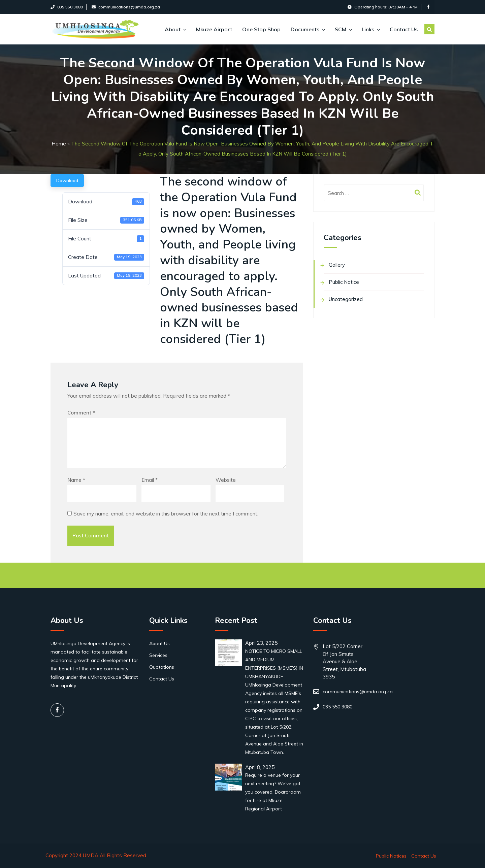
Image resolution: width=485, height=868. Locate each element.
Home (59, 144)
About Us (159, 643)
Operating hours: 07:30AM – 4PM (383, 7)
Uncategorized (346, 299)
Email (150, 480)
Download (67, 180)
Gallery (337, 265)
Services (158, 655)
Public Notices (391, 856)
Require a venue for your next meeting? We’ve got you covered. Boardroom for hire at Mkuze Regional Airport (273, 792)
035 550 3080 (67, 7)
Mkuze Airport (214, 29)
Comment (81, 413)
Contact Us (404, 29)
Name (76, 480)
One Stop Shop (261, 29)
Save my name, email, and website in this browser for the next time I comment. (166, 514)
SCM (343, 29)
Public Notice (344, 282)
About (175, 29)
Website (226, 480)
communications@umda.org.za (126, 7)
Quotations (162, 667)
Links (371, 29)
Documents (308, 29)
